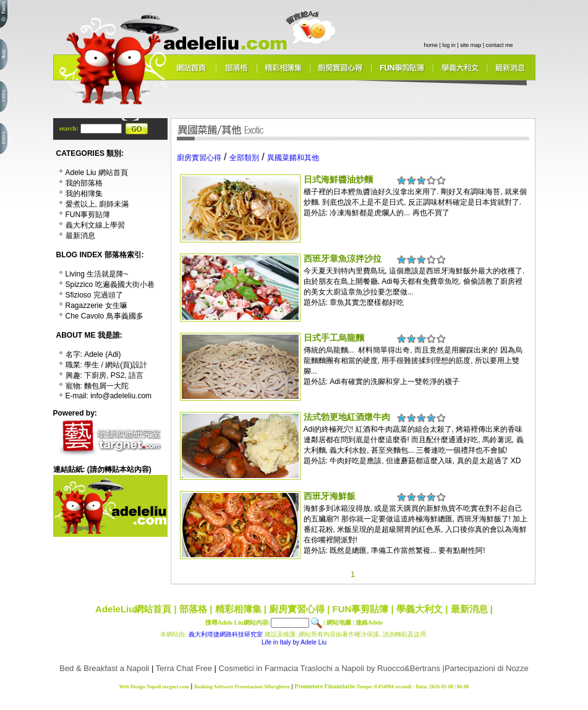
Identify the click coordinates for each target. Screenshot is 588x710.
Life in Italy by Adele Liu (294, 642)
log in (449, 45)
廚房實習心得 (297, 609)
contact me (500, 45)
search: (70, 128)
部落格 (193, 609)
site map (471, 45)
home (431, 45)
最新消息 (469, 609)
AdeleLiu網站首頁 (133, 609)
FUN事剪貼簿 (361, 609)
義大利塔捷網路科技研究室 (226, 634)
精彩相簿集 (238, 609)
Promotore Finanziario (325, 686)
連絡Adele (369, 622)
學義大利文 (420, 609)
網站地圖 (339, 622)
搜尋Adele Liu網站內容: (238, 622)
